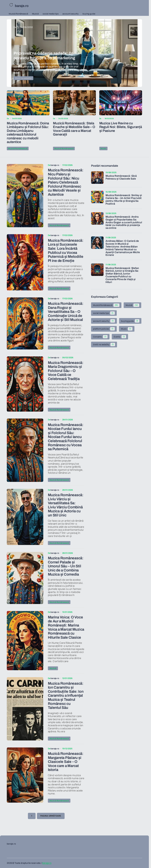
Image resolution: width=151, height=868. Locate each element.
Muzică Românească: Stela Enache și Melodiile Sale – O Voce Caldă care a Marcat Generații (74, 129)
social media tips (51, 14)
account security (71, 14)
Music (103, 148)
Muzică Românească (18, 14)
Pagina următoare (51, 822)
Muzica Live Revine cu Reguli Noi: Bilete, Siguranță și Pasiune (121, 127)
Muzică (35, 14)
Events (120, 336)
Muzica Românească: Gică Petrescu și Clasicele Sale (121, 177)
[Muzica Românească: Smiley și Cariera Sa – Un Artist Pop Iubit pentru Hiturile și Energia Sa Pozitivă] (97, 197)
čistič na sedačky (23, 78)
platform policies (104, 329)
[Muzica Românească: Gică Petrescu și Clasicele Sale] (97, 177)
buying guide (89, 14)
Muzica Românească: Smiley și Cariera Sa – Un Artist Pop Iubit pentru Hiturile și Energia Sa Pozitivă (124, 199)
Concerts (100, 336)
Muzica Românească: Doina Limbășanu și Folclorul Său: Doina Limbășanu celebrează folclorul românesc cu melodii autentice (28, 133)
